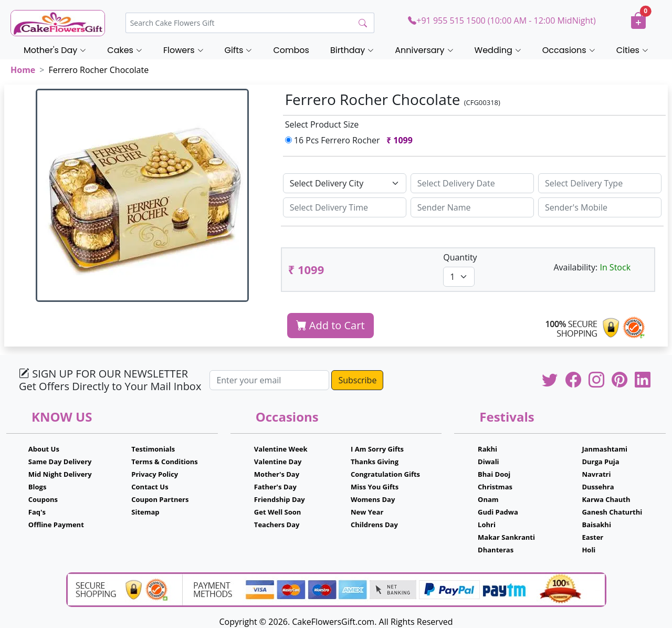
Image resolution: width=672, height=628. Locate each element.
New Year (367, 512)
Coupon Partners (160, 499)
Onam (488, 499)
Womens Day (373, 499)
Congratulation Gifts (385, 474)
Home (23, 70)
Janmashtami (605, 449)
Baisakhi (596, 525)
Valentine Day (278, 462)
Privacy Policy (155, 474)
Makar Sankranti (506, 537)
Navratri (596, 474)
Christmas (495, 487)
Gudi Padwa (498, 512)
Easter (592, 537)
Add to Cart (330, 325)
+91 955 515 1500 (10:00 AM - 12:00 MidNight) (502, 20)
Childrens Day (374, 525)
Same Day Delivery (60, 462)
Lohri (487, 525)
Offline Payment (56, 525)
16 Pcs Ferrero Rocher (351, 140)
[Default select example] (345, 183)
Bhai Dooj (494, 474)
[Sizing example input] (472, 183)
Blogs (38, 487)
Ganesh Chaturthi (612, 512)
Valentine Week (281, 449)
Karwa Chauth (606, 499)
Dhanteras (496, 550)
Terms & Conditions (165, 462)
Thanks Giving (375, 462)
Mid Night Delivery (60, 474)
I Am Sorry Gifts (377, 449)
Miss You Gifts (375, 487)
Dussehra (598, 487)
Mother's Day (277, 474)
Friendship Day (280, 499)
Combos (291, 50)
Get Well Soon (277, 512)
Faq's (37, 512)
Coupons (43, 499)
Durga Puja (600, 462)
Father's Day (275, 487)
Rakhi (487, 449)
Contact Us (150, 487)
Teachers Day (277, 525)
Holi (589, 550)
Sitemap (145, 512)
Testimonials (153, 449)
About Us (44, 449)
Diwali (489, 462)
